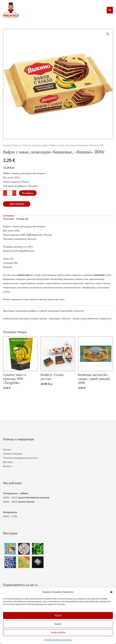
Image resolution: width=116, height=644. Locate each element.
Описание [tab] (8, 219)
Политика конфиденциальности (58, 640)
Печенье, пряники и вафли (36, 145)
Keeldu (58, 624)
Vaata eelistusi (58, 632)
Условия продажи (13, 454)
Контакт (7, 450)
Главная (7, 145)
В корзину (28, 193)
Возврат (7, 466)
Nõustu (58, 615)
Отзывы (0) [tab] (22, 219)
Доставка (8, 462)
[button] (111, 592)
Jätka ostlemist (17, 204)
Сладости (17, 145)
